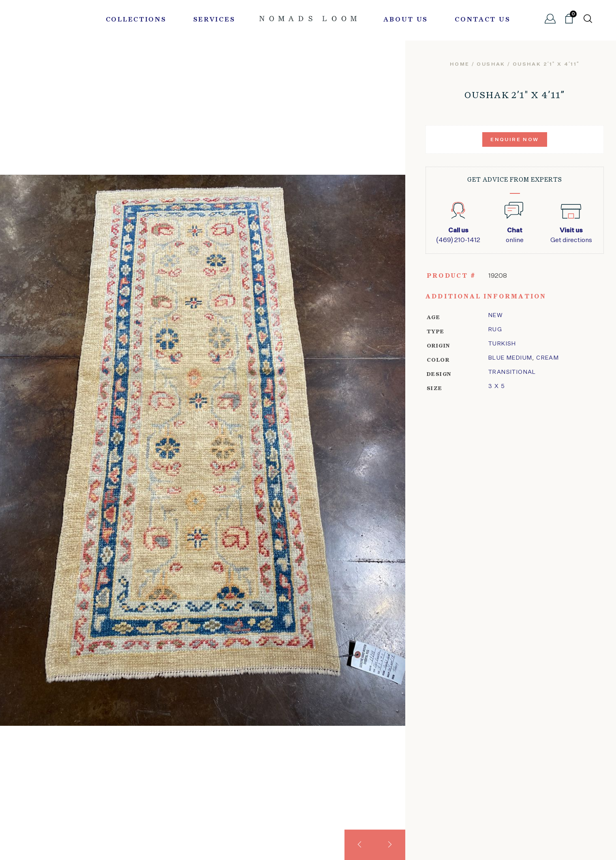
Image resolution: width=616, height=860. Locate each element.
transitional (512, 372)
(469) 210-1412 (458, 235)
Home (460, 64)
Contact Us (482, 20)
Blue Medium (510, 358)
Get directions (571, 235)
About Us (406, 20)
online (514, 235)
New (496, 315)
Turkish (502, 344)
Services (214, 20)
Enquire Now (514, 140)
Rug (495, 330)
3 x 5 (497, 386)
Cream (548, 358)
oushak (491, 64)
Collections (136, 20)
